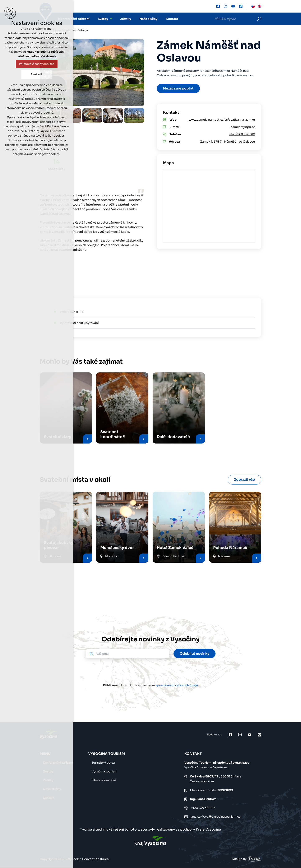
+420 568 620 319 (242, 134)
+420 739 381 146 (203, 808)
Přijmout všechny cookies (37, 64)
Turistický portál (104, 763)
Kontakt (172, 19)
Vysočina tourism (104, 771)
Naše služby (148, 19)
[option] (92, 115)
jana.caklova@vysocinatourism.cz (215, 817)
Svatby (103, 19)
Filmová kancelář (104, 780)
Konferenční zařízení (74, 19)
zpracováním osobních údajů (177, 685)
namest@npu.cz (243, 127)
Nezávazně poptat (178, 88)
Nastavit (37, 74)
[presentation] (150, 671)
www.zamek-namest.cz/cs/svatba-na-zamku (222, 120)
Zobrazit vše (244, 480)
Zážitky (126, 19)
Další (136, 73)
